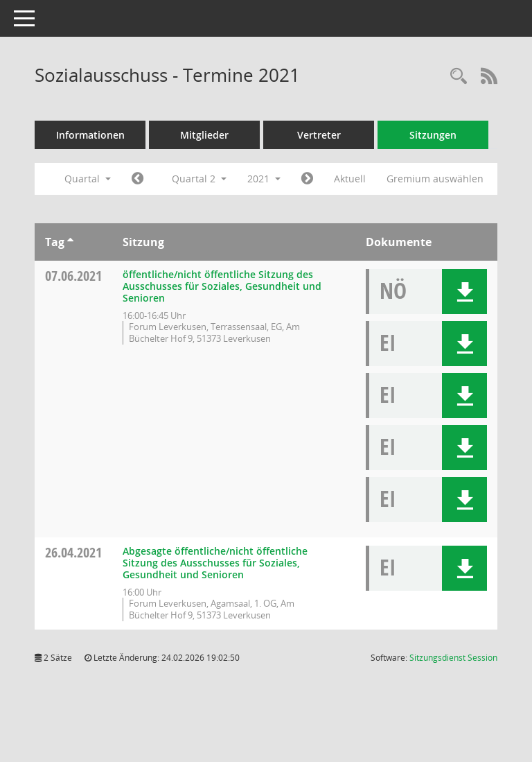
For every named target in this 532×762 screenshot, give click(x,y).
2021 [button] (264, 179)
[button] (464, 292)
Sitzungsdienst (453, 658)
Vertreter (319, 135)
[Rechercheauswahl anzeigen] (459, 77)
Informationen (90, 135)
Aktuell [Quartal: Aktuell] (350, 179)
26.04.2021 (73, 552)
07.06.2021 (73, 276)
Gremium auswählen (435, 179)
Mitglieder (204, 135)
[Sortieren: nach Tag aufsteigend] (70, 242)
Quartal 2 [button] (199, 179)
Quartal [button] (88, 179)
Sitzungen (433, 135)
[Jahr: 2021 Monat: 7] (307, 179)
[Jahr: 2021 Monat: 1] (138, 179)
